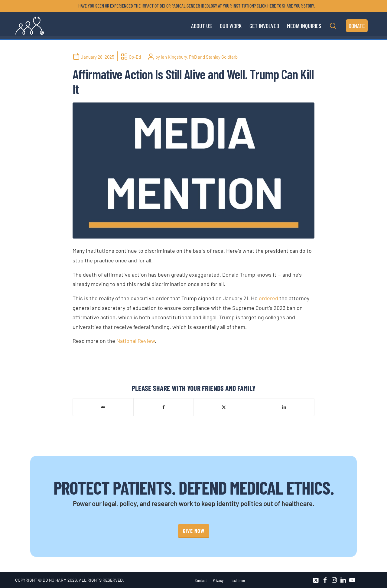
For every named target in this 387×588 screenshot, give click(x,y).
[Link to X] (316, 580)
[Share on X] (224, 407)
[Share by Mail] (103, 407)
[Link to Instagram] (334, 580)
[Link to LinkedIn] (343, 580)
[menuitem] (195, 6)
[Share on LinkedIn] (284, 407)
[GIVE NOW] (194, 531)
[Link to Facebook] (325, 580)
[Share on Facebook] (164, 407)
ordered (268, 298)
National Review (136, 341)
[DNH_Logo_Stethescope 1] (30, 26)
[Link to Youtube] (352, 580)
